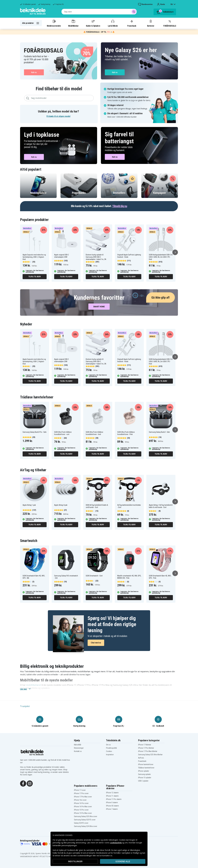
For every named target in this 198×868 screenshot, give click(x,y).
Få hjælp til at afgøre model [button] (58, 116)
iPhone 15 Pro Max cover (83, 813)
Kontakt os (78, 751)
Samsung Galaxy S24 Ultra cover (86, 826)
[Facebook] (23, 783)
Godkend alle (123, 861)
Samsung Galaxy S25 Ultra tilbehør (150, 755)
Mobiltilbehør (73, 23)
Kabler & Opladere (93, 23)
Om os (108, 745)
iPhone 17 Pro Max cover (83, 797)
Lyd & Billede (113, 23)
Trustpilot (25, 706)
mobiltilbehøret (34, 685)
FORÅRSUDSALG (170, 23)
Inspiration (110, 755)
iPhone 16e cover (80, 800)
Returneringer (79, 748)
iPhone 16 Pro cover (81, 803)
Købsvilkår (78, 745)
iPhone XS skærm (112, 806)
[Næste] (175, 252)
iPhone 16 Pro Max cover (83, 807)
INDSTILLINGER (75, 861)
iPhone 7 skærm (112, 809)
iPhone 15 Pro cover (81, 810)
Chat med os (96, 643)
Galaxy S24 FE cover (81, 823)
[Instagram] (30, 783)
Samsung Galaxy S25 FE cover (85, 820)
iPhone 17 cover (80, 790)
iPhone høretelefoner (146, 764)
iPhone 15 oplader (145, 778)
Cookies (109, 751)
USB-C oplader (143, 781)
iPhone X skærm (112, 802)
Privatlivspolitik (111, 748)
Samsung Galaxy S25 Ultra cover (86, 816)
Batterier (151, 23)
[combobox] (99, 12)
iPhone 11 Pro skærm (114, 799)
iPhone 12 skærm (112, 793)
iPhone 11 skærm (112, 796)
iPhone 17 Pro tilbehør (146, 748)
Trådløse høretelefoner (146, 768)
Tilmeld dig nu (120, 206)
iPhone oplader (144, 771)
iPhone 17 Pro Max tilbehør (148, 751)
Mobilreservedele (54, 23)
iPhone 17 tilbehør (145, 745)
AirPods (141, 758)
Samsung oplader (144, 774)
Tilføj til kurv (35, 277)
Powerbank (132, 23)
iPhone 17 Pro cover (81, 793)
